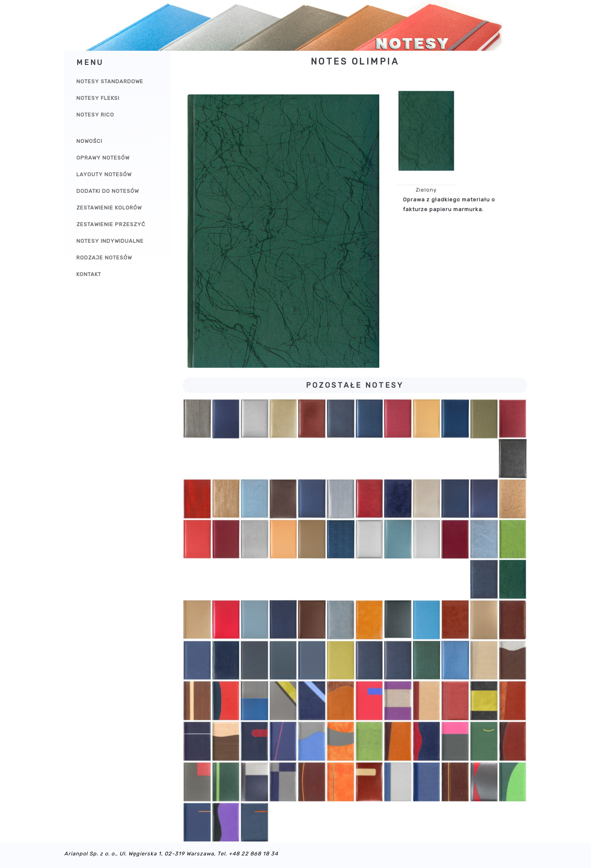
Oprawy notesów (103, 158)
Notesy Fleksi (98, 98)
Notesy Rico (95, 115)
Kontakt (89, 274)
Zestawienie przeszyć (111, 224)
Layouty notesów (104, 174)
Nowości (89, 141)
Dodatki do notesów (108, 191)
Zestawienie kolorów (109, 208)
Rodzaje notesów (104, 258)
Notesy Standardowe (110, 81)
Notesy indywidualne (110, 241)
